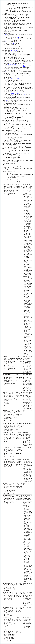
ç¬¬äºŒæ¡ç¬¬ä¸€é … (15, 79)
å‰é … (7, 42)
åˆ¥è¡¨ (6, 35)
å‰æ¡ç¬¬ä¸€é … (15, 50)
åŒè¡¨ (18, 37)
